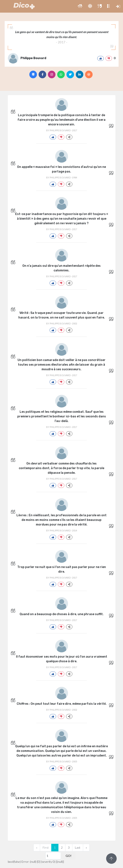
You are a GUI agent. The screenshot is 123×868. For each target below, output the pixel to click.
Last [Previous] (78, 847)
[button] (80, 6)
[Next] (86, 848)
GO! (69, 856)
